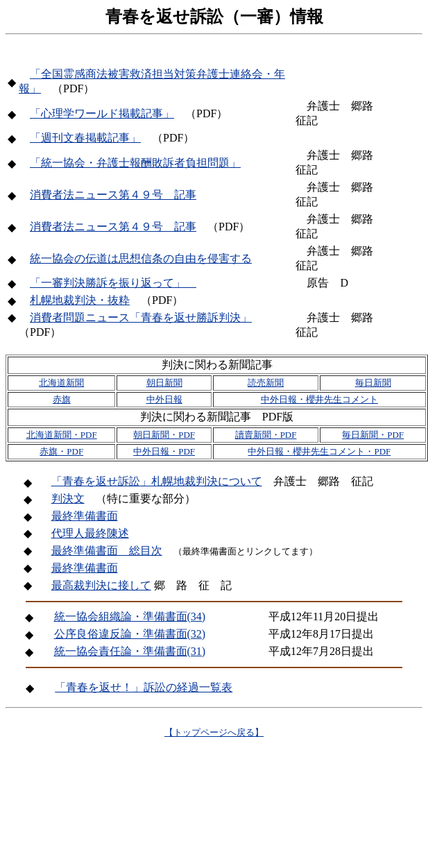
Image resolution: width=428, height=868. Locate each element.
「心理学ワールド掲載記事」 (102, 113)
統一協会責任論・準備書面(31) (130, 651)
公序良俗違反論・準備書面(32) (130, 634)
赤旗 (62, 399)
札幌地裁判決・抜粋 (80, 300)
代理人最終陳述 (90, 533)
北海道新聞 (61, 383)
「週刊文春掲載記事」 (85, 138)
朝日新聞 (164, 383)
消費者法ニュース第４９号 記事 (113, 195)
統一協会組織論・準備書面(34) (130, 616)
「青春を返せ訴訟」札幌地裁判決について (157, 481)
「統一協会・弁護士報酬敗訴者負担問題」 (135, 163)
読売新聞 (266, 383)
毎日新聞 (373, 383)
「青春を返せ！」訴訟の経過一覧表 (144, 687)
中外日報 (164, 399)
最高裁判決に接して (101, 585)
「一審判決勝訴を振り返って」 (113, 283)
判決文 (68, 499)
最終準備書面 (85, 516)
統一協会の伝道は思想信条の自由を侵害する (141, 258)
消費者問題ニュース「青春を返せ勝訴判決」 (141, 317)
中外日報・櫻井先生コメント (319, 399)
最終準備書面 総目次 (107, 551)
